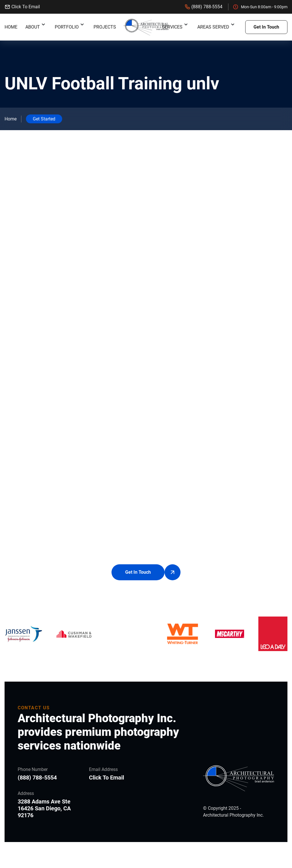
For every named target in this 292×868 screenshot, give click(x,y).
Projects (105, 27)
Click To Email (22, 7)
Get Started (44, 119)
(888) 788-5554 (203, 7)
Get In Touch (266, 27)
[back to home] (146, 27)
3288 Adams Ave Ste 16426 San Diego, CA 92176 (44, 809)
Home (11, 27)
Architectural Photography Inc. (233, 815)
